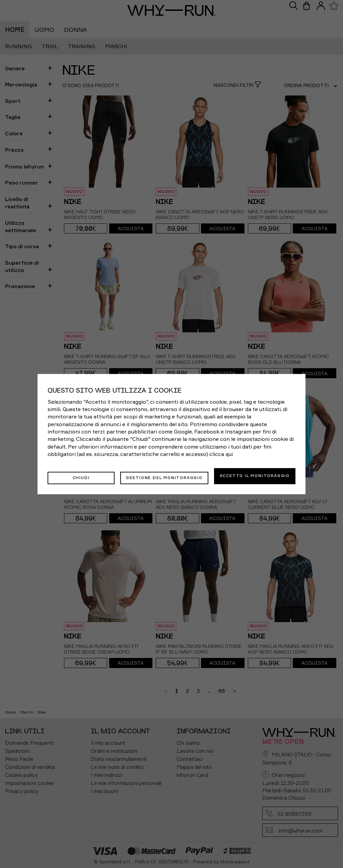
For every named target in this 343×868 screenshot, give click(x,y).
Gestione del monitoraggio (164, 476)
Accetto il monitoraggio (255, 476)
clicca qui (221, 456)
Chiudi (81, 476)
